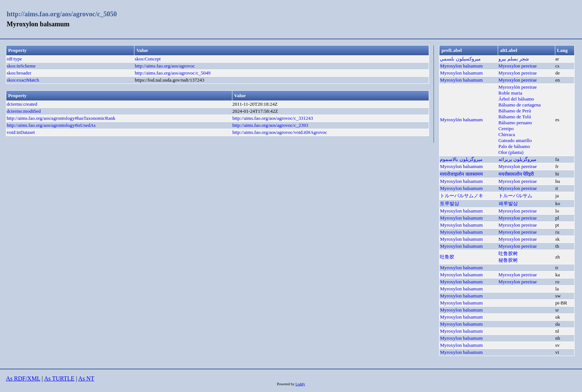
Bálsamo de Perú (515, 111)
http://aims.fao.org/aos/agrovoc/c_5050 (62, 14)
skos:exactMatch (23, 80)
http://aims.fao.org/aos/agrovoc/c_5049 (173, 73)
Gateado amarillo (515, 140)
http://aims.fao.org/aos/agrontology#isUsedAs (51, 125)
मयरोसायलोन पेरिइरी (516, 174)
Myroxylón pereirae (518, 87)
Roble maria (510, 93)
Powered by (286, 384)
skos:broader (19, 73)
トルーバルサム (515, 196)
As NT (86, 378)
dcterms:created (22, 104)
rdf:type (14, 59)
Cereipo (506, 129)
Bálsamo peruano (515, 123)
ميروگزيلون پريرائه (517, 159)
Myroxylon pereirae (518, 66)
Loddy (300, 384)
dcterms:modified (24, 111)
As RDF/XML (23, 378)
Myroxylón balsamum (461, 120)
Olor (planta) (511, 152)
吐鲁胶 (447, 257)
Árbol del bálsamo (516, 99)
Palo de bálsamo (514, 146)
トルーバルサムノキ (462, 196)
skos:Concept (148, 59)
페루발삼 (508, 203)
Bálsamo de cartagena (520, 105)
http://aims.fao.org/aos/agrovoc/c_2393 (270, 125)
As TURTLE (59, 378)
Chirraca (507, 134)
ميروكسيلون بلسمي (460, 59)
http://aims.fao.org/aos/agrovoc (165, 66)
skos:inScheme (21, 66)
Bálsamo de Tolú (515, 117)
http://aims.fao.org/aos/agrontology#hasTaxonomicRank (61, 118)
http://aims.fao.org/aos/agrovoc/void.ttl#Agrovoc (280, 132)
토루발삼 (449, 203)
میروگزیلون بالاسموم (461, 159)
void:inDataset (21, 132)
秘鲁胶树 (508, 260)
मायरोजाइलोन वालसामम (461, 174)
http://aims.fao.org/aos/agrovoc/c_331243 (273, 118)
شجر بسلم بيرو (514, 59)
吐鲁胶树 (508, 253)
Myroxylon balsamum (461, 66)
